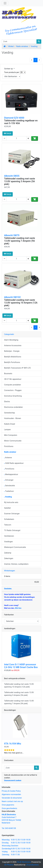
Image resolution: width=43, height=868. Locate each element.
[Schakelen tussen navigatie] (5, 3)
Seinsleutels (10, 486)
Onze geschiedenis (9, 808)
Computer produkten (12, 385)
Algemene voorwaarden (11, 794)
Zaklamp (8, 553)
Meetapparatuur (11, 474)
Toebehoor (9, 491)
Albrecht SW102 (12, 297)
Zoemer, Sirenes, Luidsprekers (16, 564)
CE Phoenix (9, 865)
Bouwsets (8, 374)
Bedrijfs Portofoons (12, 362)
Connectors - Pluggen (13, 390)
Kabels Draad (10, 424)
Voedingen (8, 542)
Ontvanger (9, 480)
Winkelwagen (10, 571)
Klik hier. (18, 608)
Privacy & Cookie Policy (11, 791)
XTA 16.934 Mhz (13, 744)
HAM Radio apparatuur (14, 463)
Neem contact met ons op (12, 801)
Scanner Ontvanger (12, 514)
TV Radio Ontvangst (12, 530)
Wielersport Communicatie (15, 547)
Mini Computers (11, 435)
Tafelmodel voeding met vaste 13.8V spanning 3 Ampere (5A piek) (20, 181)
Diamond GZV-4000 (14, 118)
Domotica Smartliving (13, 396)
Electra (7, 402)
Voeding (34, 46)
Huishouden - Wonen (13, 418)
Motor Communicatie (13, 441)
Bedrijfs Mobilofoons (13, 357)
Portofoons (9, 446)
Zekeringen (9, 558)
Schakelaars (9, 519)
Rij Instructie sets (11, 502)
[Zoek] (19, 42)
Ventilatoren (9, 536)
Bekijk (8, 133)
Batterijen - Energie (12, 351)
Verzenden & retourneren (12, 798)
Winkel (11, 46)
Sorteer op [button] (9, 69)
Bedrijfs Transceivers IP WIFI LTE (17, 368)
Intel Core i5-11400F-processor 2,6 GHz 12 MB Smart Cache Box (21, 666)
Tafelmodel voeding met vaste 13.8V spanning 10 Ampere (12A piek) (21, 303)
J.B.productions (32, 865)
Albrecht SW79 (12, 235)
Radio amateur (22, 46)
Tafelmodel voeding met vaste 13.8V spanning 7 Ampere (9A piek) (20, 241)
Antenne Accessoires (13, 345)
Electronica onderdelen (13, 407)
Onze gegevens (8, 805)
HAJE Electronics (24, 862)
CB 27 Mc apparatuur (13, 379)
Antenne (8, 458)
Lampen (7, 430)
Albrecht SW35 (12, 176)
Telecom (8, 525)
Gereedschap (10, 413)
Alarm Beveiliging (11, 340)
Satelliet (7, 508)
